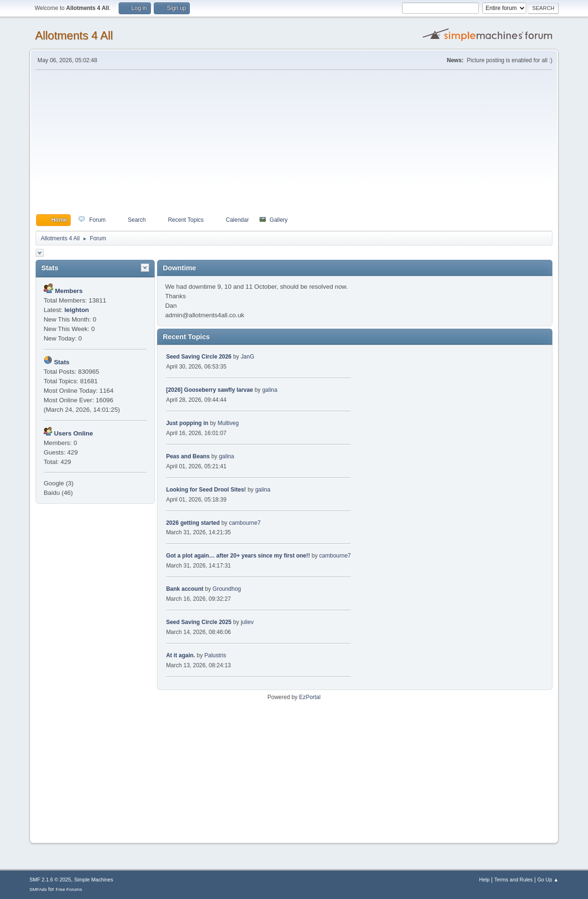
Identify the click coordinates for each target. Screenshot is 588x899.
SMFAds (38, 889)
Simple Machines (93, 880)
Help (485, 880)
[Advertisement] (294, 142)
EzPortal (310, 697)
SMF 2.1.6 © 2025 (50, 880)
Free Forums (69, 889)
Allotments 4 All (74, 35)
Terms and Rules (514, 880)
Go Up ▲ (548, 880)
